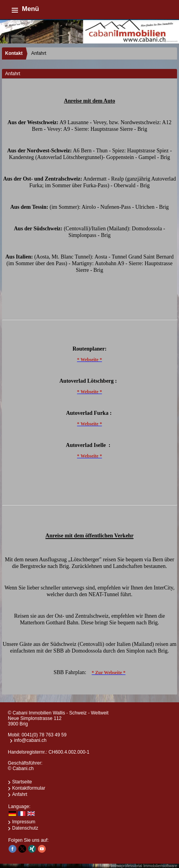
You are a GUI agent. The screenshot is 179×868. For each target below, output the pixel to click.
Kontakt (14, 53)
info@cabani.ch (30, 740)
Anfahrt (20, 794)
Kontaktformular (29, 788)
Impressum (24, 822)
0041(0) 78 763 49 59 (44, 735)
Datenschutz (25, 828)
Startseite (22, 782)
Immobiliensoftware (160, 866)
